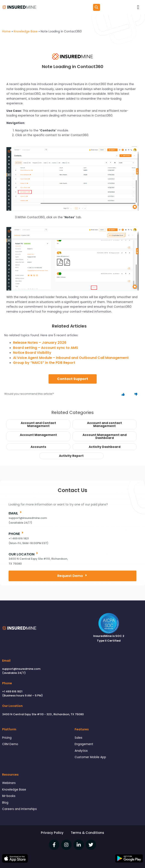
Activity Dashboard (105, 447)
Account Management (38, 435)
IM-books (9, 796)
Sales (78, 738)
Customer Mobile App (90, 757)
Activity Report (71, 456)
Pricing (7, 738)
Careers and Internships (19, 809)
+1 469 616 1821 (12, 691)
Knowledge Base (14, 790)
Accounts (38, 447)
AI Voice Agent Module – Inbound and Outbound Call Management (71, 358)
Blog (5, 803)
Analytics (81, 751)
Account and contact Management (104, 424)
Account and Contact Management (38, 424)
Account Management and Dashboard (105, 436)
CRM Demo (10, 744)
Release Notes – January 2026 (40, 343)
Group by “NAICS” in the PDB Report (44, 363)
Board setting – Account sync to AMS (46, 348)
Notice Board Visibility (32, 353)
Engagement (84, 744)
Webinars (9, 783)
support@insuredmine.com (21, 669)
